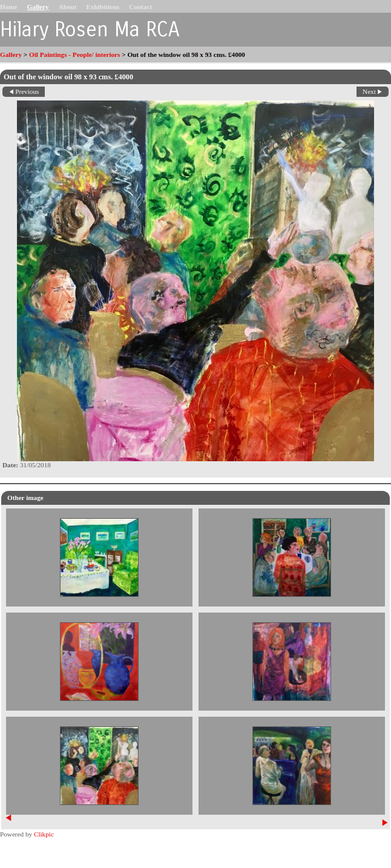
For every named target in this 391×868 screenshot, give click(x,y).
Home (9, 7)
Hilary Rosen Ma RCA (90, 30)
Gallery (38, 7)
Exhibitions (103, 7)
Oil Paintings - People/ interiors (74, 54)
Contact (140, 7)
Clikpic (44, 834)
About (68, 7)
